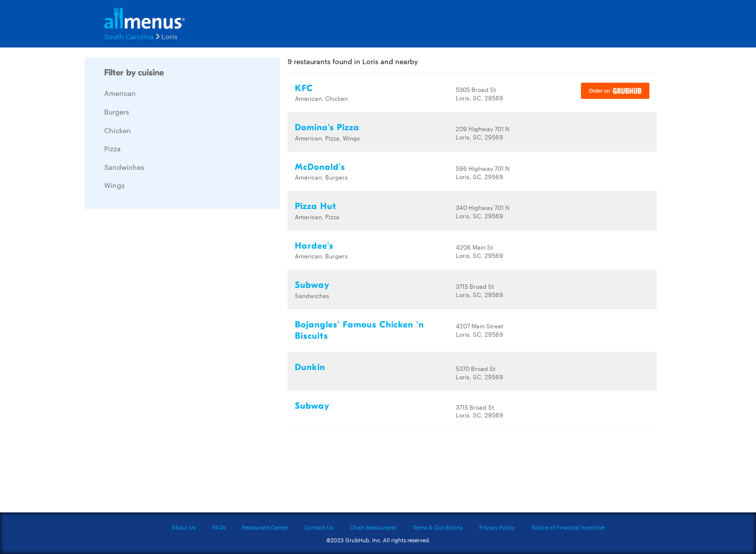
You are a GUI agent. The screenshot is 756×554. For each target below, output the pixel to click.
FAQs (219, 527)
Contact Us (319, 527)
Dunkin (310, 367)
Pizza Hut (316, 206)
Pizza (112, 148)
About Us (184, 527)
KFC (304, 88)
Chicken (118, 130)
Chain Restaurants (373, 527)
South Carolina (129, 36)
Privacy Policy (497, 527)
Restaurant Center (265, 527)
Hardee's (314, 246)
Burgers (117, 112)
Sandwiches (124, 167)
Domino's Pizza (327, 127)
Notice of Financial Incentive (568, 527)
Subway (312, 285)
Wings (114, 185)
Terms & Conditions (438, 527)
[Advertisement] (158, 363)
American (120, 93)
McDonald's (320, 167)
